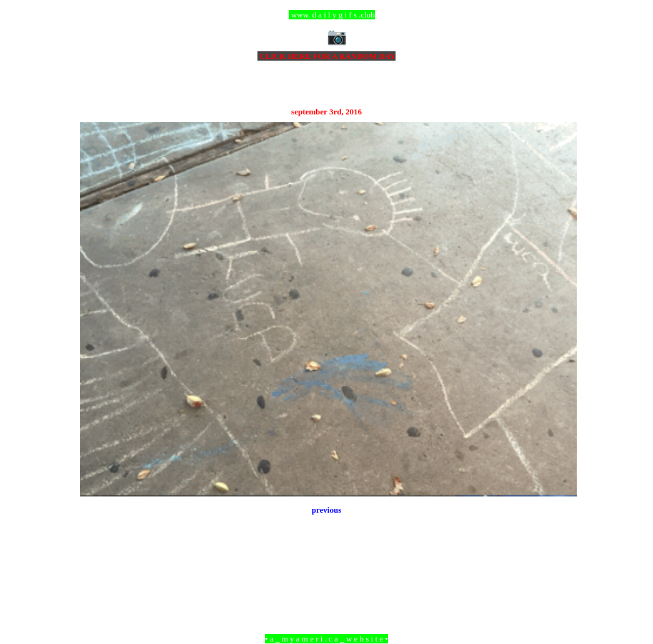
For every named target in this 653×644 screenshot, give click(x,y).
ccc (326, 15)
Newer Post (96, 571)
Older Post (559, 571)
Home (328, 571)
